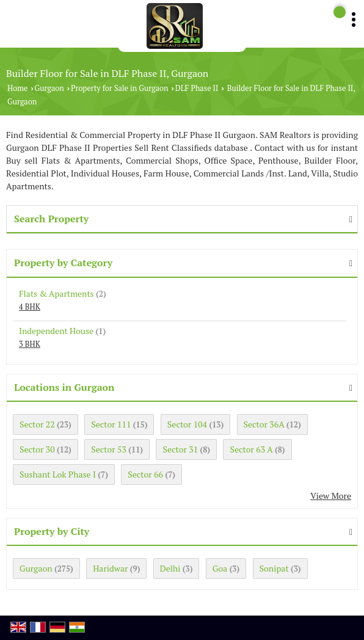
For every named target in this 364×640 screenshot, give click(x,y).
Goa (220, 568)
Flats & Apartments (56, 293)
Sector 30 (37, 449)
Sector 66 (145, 474)
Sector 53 (109, 449)
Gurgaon (49, 88)
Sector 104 (187, 424)
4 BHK (30, 307)
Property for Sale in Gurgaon (119, 88)
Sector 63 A (251, 449)
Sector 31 (180, 449)
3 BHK (30, 344)
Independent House (56, 331)
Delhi (170, 568)
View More (331, 496)
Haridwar (110, 568)
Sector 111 (111, 424)
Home (17, 88)
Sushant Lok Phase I (58, 474)
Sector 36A (264, 424)
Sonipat (274, 568)
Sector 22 (37, 424)
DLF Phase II (197, 88)
